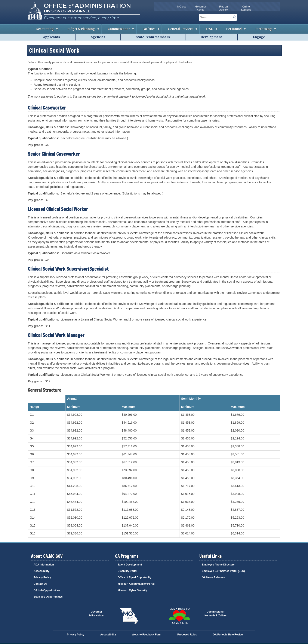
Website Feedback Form (147, 635)
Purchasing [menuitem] (262, 30)
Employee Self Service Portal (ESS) (223, 571)
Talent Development (130, 565)
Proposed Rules (187, 635)
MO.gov (182, 7)
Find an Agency (224, 8)
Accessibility (41, 571)
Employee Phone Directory (218, 565)
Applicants (51, 37)
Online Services (246, 8)
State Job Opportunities (48, 597)
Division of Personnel (67, 11)
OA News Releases (213, 577)
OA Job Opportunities (47, 590)
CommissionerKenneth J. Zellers (215, 614)
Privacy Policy (42, 577)
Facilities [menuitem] (148, 30)
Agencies (98, 37)
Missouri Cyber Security (132, 590)
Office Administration (87, 6)
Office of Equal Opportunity (134, 577)
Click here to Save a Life (179, 616)
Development (211, 37)
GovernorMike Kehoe (96, 614)
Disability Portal (127, 571)
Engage (259, 37)
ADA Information (44, 565)
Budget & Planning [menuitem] (80, 30)
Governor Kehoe (201, 8)
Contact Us (40, 584)
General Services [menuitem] (180, 30)
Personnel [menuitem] (233, 30)
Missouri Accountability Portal (136, 584)
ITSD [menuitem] (209, 30)
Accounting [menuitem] (44, 30)
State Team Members (153, 37)
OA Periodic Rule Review (228, 635)
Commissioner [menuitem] (118, 30)
